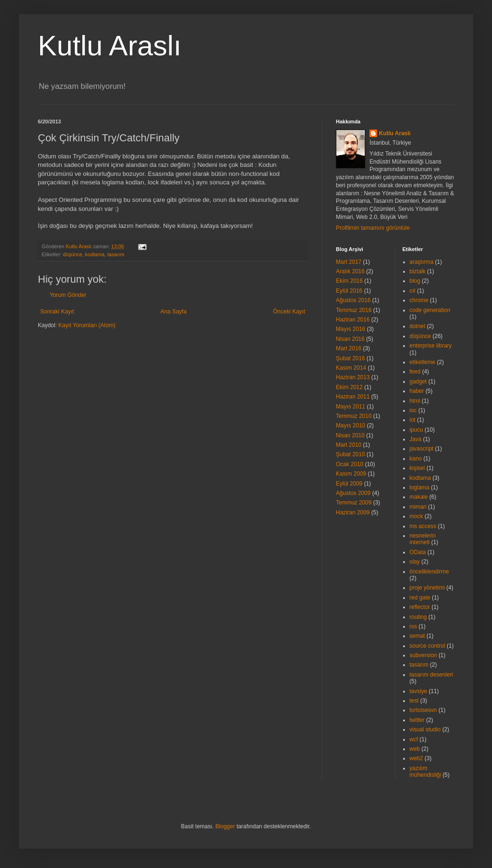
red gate (420, 598)
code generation (430, 310)
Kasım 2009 (351, 474)
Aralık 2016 (350, 271)
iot (413, 420)
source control (427, 646)
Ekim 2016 (349, 281)
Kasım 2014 (351, 368)
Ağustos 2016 (353, 300)
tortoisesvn (423, 710)
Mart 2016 (349, 348)
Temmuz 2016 (354, 310)
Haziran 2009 (353, 512)
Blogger (225, 826)
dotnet (417, 326)
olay (415, 562)
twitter (417, 720)
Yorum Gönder (68, 295)
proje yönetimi (427, 588)
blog (415, 281)
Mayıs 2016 (351, 329)
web (415, 749)
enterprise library (431, 346)
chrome (419, 300)
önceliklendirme (429, 572)
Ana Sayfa (173, 312)
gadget (418, 382)
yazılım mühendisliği (426, 772)
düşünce (73, 254)
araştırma (422, 262)
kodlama (95, 254)
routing (418, 617)
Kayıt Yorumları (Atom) (87, 325)
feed (415, 372)
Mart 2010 (349, 445)
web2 (417, 758)
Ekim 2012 (349, 387)
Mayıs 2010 (351, 425)
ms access (423, 526)
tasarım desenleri (431, 675)
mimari (418, 507)
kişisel (417, 468)
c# (413, 291)
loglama (420, 487)
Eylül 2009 (349, 484)
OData (418, 552)
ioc (413, 410)
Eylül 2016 (349, 291)
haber (417, 391)
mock (417, 516)
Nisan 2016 (350, 339)
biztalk (418, 271)
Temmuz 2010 (354, 416)
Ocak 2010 (350, 464)
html (415, 401)
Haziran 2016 (353, 320)
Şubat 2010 (350, 454)
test (414, 701)
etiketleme (423, 362)
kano (416, 459)
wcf (414, 739)
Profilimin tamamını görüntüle (373, 228)
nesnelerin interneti (423, 539)
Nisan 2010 (350, 435)
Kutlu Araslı (110, 46)
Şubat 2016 (350, 358)
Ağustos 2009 (353, 493)
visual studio (425, 729)
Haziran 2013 (353, 377)
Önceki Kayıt (289, 312)
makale (419, 497)
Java (416, 439)
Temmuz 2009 (354, 503)
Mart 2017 (349, 262)
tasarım (116, 254)
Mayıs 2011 (351, 407)
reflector (420, 607)
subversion (423, 655)
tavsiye (418, 691)
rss (413, 626)
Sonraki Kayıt (57, 312)
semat (417, 636)
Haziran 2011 (353, 397)
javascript (422, 449)
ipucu (417, 430)
